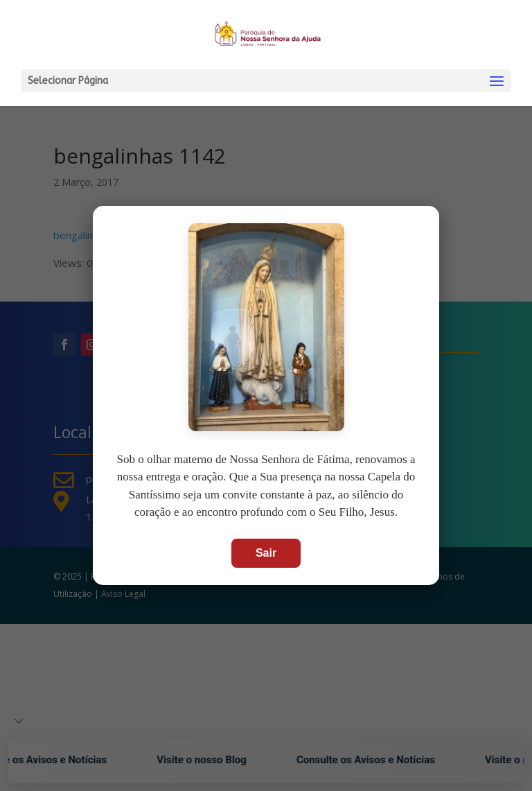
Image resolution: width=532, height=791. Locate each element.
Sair (266, 553)
